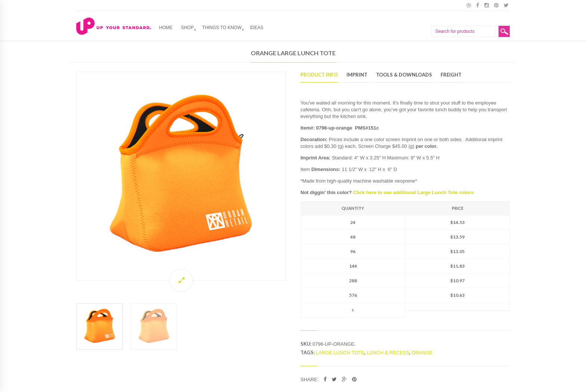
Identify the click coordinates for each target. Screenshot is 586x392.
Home (166, 28)
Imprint (357, 75)
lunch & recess (388, 353)
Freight (451, 75)
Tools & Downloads (404, 75)
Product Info (319, 75)
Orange (422, 353)
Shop (187, 28)
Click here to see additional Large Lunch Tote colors (413, 192)
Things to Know (222, 28)
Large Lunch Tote (340, 353)
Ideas (257, 28)
